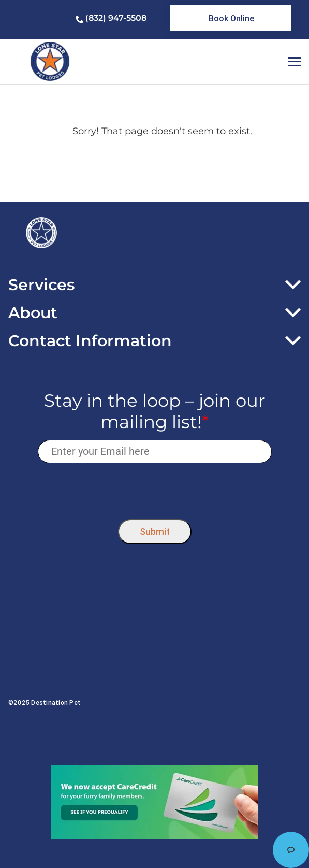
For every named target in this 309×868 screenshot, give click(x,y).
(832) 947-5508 (116, 18)
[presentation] (154, 489)
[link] (231, 18)
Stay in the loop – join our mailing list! (155, 411)
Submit (155, 531)
